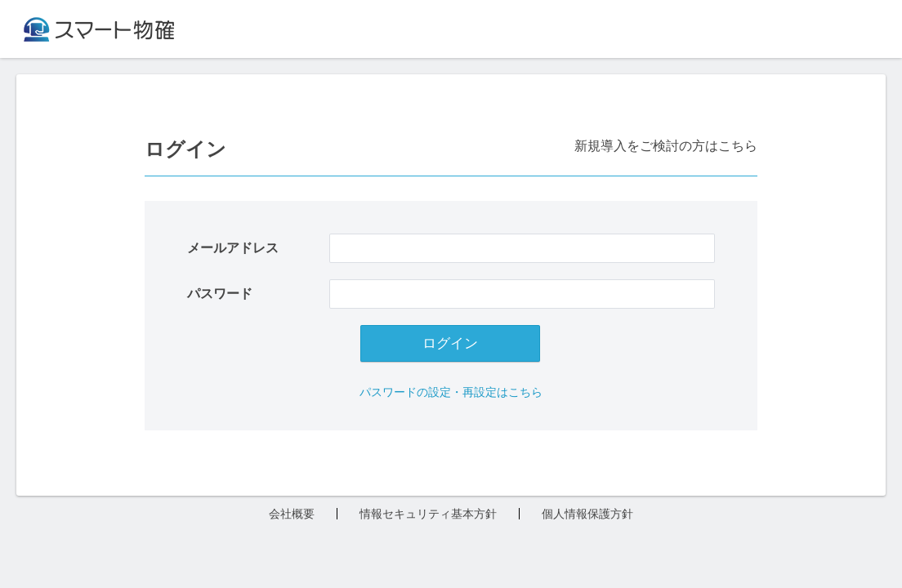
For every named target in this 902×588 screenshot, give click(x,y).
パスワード (220, 294)
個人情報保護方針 (587, 514)
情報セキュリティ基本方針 (428, 514)
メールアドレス (233, 248)
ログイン (450, 343)
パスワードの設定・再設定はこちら (451, 392)
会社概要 (292, 514)
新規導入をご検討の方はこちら (666, 146)
